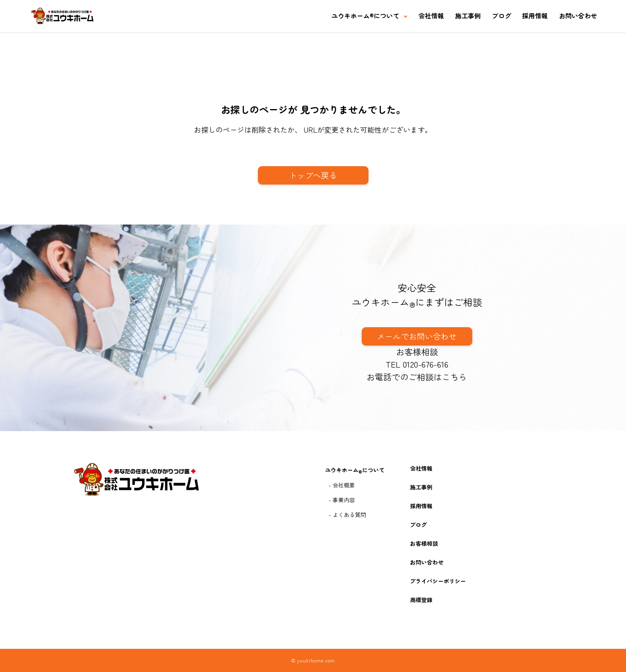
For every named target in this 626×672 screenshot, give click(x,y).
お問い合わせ (578, 16)
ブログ (501, 16)
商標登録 (421, 600)
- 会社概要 (342, 485)
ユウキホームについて (365, 16)
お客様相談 (417, 352)
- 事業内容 (342, 500)
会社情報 (431, 16)
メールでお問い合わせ (417, 336)
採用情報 (535, 16)
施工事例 (468, 16)
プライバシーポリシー (438, 581)
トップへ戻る (313, 175)
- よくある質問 (347, 515)
